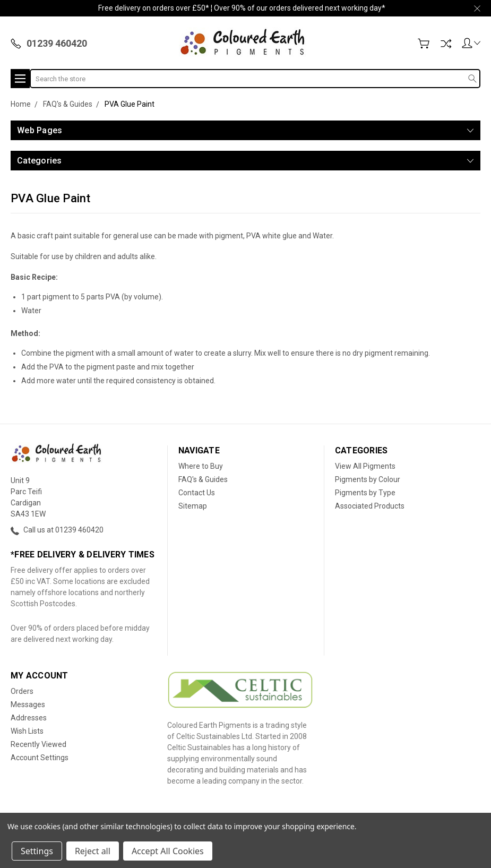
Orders (22, 691)
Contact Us (197, 493)
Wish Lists (27, 731)
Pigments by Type (365, 493)
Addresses (29, 718)
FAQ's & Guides (203, 479)
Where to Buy (201, 466)
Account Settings (40, 758)
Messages (28, 704)
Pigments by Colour (368, 479)
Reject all (93, 851)
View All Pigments (365, 466)
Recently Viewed (38, 744)
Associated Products (370, 506)
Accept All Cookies (168, 851)
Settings (37, 851)
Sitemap (193, 506)
